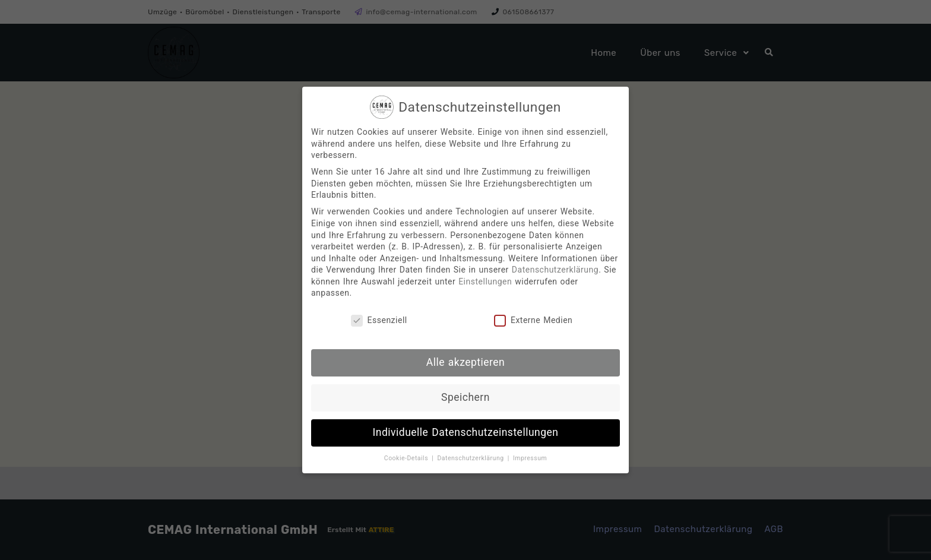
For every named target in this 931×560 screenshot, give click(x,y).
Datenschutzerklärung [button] (471, 458)
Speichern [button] (465, 397)
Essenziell (379, 320)
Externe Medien (533, 320)
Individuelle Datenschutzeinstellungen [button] (466, 432)
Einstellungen (485, 281)
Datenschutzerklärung (555, 270)
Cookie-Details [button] (407, 458)
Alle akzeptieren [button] (466, 362)
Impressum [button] (530, 458)
